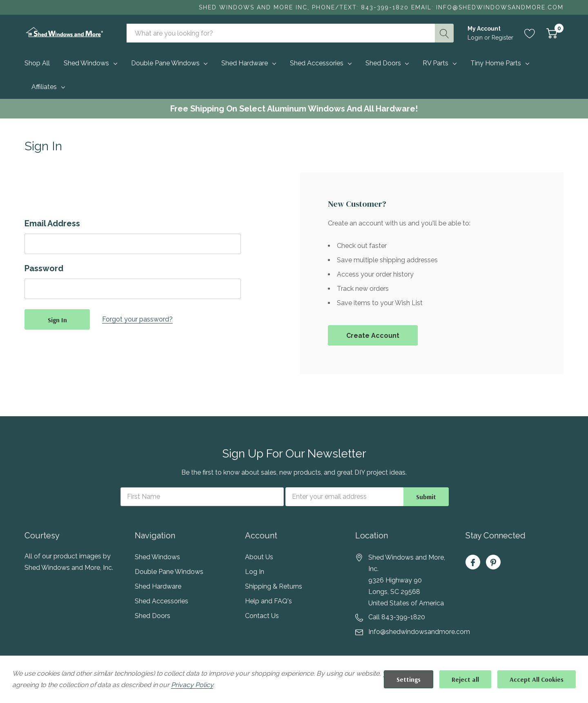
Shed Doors (383, 63)
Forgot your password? (137, 319)
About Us (259, 557)
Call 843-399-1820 (397, 617)
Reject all (465, 679)
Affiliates (44, 87)
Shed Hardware (245, 63)
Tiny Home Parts (496, 63)
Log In (255, 572)
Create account (373, 336)
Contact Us (262, 616)
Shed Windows (86, 63)
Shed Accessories (317, 63)
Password (44, 268)
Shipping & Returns (274, 586)
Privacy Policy (192, 685)
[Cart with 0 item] (552, 33)
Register (502, 38)
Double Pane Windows (165, 63)
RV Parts (435, 63)
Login (476, 38)
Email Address (52, 223)
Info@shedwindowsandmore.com (419, 632)
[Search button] (444, 33)
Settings (409, 679)
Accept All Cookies (537, 679)
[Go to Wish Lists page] (530, 33)
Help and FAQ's (268, 601)
